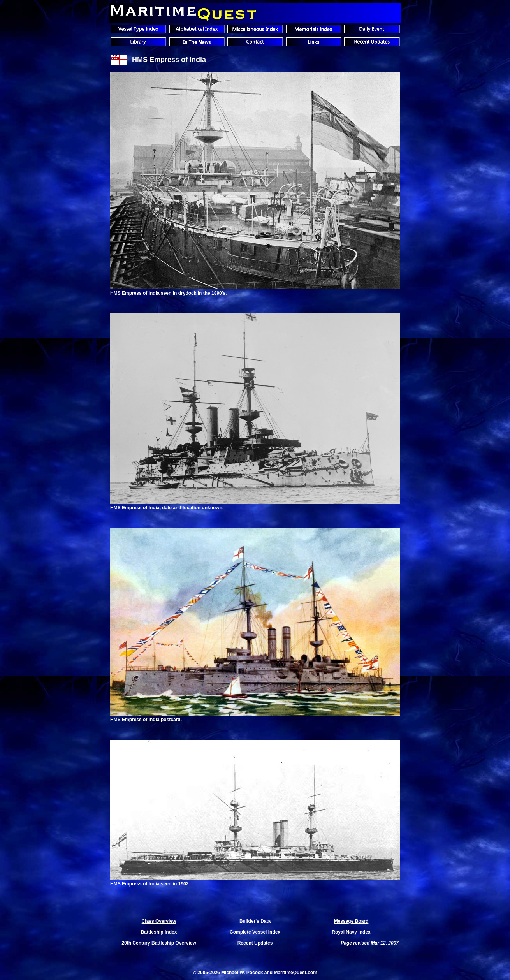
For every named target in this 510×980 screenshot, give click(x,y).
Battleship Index (159, 932)
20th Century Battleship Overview (159, 943)
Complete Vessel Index (255, 932)
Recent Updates (255, 943)
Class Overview (159, 921)
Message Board (351, 921)
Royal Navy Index (351, 932)
